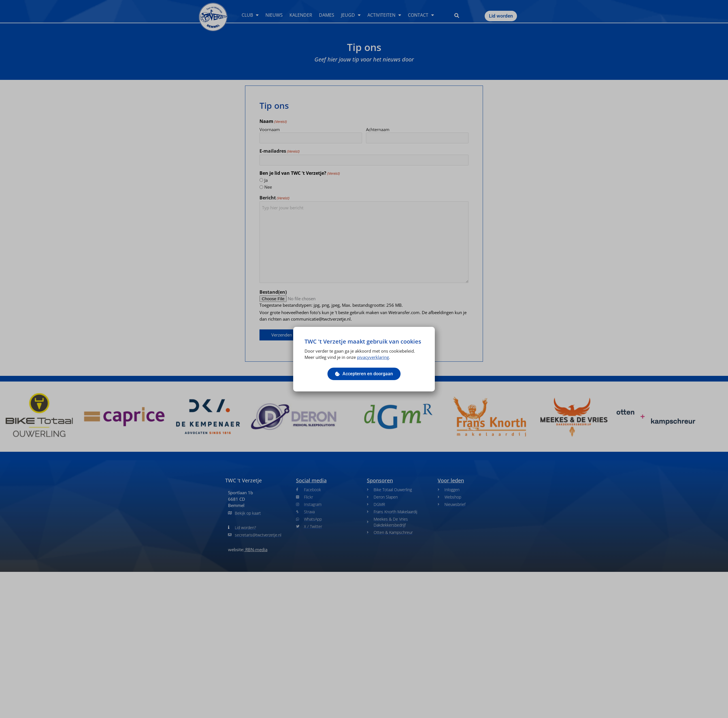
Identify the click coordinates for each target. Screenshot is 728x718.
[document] (364, 359)
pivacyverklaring (373, 357)
